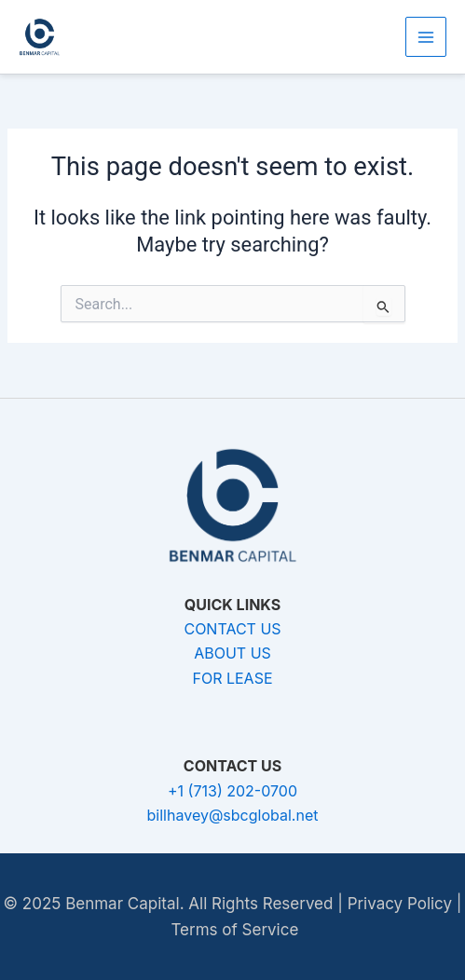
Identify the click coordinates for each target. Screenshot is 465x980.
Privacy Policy (400, 904)
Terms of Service (234, 930)
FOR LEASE (232, 678)
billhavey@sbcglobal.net (233, 815)
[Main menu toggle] (426, 37)
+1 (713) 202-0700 (232, 791)
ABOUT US (232, 653)
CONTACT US (232, 629)
